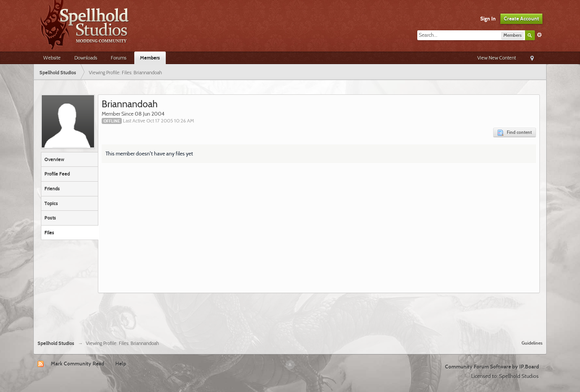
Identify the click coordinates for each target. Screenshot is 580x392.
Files (49, 232)
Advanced (539, 35)
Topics (51, 203)
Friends (52, 188)
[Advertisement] (290, 314)
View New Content (497, 58)
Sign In (488, 19)
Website (52, 58)
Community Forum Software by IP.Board (492, 367)
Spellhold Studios (56, 343)
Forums (119, 58)
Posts (50, 218)
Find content (515, 132)
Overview (54, 159)
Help (121, 364)
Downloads (86, 58)
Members (150, 58)
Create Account (521, 19)
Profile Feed (57, 174)
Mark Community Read (78, 364)
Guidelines (532, 343)
